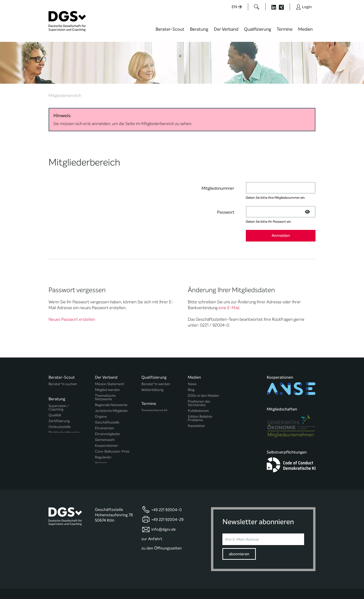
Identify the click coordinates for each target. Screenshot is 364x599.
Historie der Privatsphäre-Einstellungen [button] (262, 585)
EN (237, 7)
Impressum (306, 581)
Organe (101, 394)
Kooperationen (106, 423)
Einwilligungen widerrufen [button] (301, 585)
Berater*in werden (156, 361)
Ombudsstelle (60, 403)
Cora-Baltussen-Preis (112, 429)
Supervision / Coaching (59, 384)
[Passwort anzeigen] (307, 189)
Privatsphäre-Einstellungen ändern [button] (218, 585)
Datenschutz (283, 581)
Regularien (103, 435)
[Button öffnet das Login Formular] (304, 7)
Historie (101, 440)
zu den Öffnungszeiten (162, 527)
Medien (305, 29)
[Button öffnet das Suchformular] (257, 7)
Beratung (199, 29)
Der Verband (226, 29)
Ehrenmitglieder (108, 411)
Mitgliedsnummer (218, 165)
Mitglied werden (107, 367)
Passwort (226, 189)
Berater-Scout (170, 29)
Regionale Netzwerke (111, 382)
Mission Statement (110, 361)
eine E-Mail (229, 285)
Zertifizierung (59, 397)
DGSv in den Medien (203, 373)
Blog (191, 367)
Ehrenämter (105, 405)
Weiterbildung (152, 367)
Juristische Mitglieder (112, 388)
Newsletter (197, 403)
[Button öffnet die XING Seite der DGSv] (284, 7)
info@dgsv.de (164, 508)
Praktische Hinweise (64, 409)
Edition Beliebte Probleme (200, 396)
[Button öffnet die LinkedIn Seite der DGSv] (272, 7)
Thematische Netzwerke (105, 375)
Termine (285, 29)
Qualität (55, 391)
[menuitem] (170, 32)
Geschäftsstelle (107, 400)
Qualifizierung (258, 29)
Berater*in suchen (63, 361)
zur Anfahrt (152, 518)
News (192, 361)
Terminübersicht (154, 388)
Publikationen (198, 388)
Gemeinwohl (105, 417)
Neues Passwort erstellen (72, 297)
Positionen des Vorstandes (199, 381)
